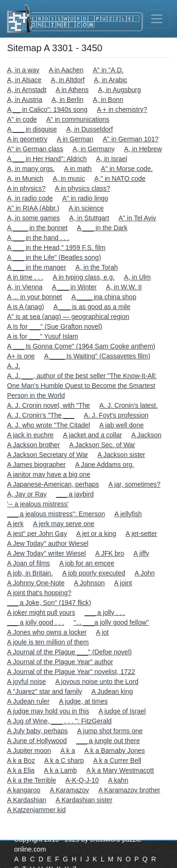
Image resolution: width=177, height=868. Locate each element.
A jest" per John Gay (37, 534)
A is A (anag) (26, 307)
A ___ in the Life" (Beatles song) (54, 257)
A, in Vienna (25, 287)
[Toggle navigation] (157, 19)
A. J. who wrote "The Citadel (48, 425)
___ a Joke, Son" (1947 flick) (49, 603)
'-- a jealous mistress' (38, 504)
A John (145, 573)
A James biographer (36, 465)
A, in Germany (93, 149)
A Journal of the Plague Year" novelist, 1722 (71, 672)
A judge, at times (83, 701)
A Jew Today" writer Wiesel (46, 553)
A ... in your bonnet (35, 297)
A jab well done (121, 425)
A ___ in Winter (74, 287)
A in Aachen (66, 70)
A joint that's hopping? (39, 593)
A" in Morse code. (127, 169)
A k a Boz (21, 760)
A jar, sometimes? (134, 484)
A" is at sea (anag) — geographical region (68, 317)
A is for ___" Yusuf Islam (43, 336)
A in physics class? (83, 188)
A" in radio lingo (85, 198)
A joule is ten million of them (48, 642)
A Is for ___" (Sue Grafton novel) (55, 326)
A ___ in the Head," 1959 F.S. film (56, 248)
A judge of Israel (122, 711)
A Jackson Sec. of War (102, 445)
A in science (86, 208)
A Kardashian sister (84, 800)
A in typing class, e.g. (84, 277)
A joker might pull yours (41, 612)
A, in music (69, 178)
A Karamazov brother (129, 790)
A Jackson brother (33, 445)
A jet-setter (141, 534)
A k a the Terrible (32, 780)
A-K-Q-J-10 (82, 780)
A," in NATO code (120, 178)
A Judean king (112, 691)
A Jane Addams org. (104, 465)
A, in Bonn (108, 100)
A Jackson (146, 435)
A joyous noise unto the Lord (97, 682)
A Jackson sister (121, 455)
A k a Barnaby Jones (114, 751)
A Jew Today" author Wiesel (48, 543)
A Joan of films (28, 563)
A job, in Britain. (30, 573)
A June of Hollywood (37, 741)
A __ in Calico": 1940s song (47, 109)
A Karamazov (69, 790)
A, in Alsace (24, 80)
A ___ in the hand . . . (38, 238)
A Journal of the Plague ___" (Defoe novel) (69, 652)
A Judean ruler (28, 701)
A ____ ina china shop (104, 297)
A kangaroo (24, 790)
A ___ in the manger (36, 267)
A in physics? (26, 188)
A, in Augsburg (119, 90)
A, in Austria (25, 100)
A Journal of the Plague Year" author (60, 662)
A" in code (22, 119)
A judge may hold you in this (48, 711)
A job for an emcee (87, 563)
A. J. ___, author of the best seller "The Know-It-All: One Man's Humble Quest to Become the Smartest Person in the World (82, 386)
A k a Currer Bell (117, 760)
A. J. (14, 366)
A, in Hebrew (143, 149)
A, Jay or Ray (27, 494)
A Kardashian (27, 800)
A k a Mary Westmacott (120, 770)
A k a (68, 751)
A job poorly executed (94, 573)
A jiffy (141, 553)
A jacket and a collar (93, 435)
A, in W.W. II (124, 287)
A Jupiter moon (29, 751)
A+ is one (21, 356)
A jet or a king (96, 534)
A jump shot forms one (110, 731)
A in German (75, 139)
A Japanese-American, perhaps (53, 484)
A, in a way (23, 70)
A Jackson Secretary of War (48, 455)
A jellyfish (128, 514)
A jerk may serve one (64, 524)
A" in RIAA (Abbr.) (33, 208)
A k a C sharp (64, 760)
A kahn (118, 780)
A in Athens (72, 90)
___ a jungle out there (108, 741)
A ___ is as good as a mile (92, 307)
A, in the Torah (97, 267)
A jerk (15, 524)
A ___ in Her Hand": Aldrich (47, 159)
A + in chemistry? (122, 109)
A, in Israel (112, 159)
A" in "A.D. (108, 70)
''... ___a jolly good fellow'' (111, 622)
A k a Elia (21, 770)
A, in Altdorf (68, 80)
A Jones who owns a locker (47, 632)
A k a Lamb (60, 770)
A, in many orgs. (31, 169)
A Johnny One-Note (36, 583)
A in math (78, 169)
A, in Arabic (111, 80)
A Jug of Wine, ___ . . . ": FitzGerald (59, 721)
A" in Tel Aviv (137, 218)
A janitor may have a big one (49, 474)
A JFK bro (109, 553)
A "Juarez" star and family (44, 691)
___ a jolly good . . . (36, 622)
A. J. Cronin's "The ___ (41, 415)
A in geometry (27, 139)
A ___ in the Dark (102, 228)
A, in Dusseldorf (90, 129)
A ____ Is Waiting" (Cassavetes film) (97, 356)
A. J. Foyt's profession (116, 415)
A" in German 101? (131, 139)
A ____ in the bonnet (37, 228)
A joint (123, 583)
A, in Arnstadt (27, 90)
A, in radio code (30, 198)
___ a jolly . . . (105, 612)
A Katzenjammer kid (36, 810)
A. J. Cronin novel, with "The (48, 405)
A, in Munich (25, 178)
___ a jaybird (75, 494)
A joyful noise (27, 682)
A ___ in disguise (32, 129)
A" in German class (35, 149)
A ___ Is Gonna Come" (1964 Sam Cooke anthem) (81, 346)
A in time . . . (25, 277)
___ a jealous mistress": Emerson (56, 514)
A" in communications (78, 119)
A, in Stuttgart (89, 218)
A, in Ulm (137, 277)
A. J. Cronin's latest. (129, 405)
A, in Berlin (68, 100)
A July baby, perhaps (37, 731)
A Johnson (89, 583)
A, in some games (33, 218)
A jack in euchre (30, 435)
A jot (102, 632)
